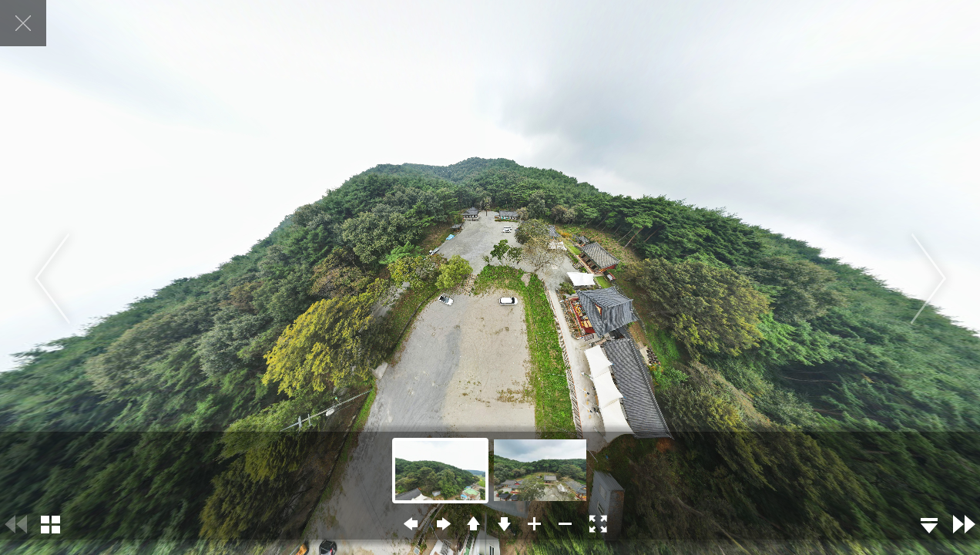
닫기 (23, 23)
